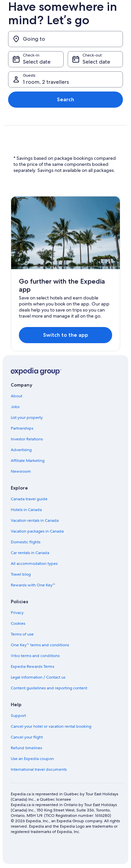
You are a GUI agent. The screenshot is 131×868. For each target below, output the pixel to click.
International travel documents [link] (39, 769)
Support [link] (18, 716)
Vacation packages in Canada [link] (37, 531)
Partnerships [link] (22, 428)
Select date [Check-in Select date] (37, 62)
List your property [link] (27, 418)
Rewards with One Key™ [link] (33, 585)
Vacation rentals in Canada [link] (35, 520)
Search (65, 99)
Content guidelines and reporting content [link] (49, 688)
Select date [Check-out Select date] (96, 62)
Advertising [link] (21, 450)
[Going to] (65, 39)
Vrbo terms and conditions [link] (35, 656)
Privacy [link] (17, 613)
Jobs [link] (15, 407)
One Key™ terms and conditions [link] (40, 645)
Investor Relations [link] (27, 439)
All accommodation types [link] (34, 564)
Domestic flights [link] (26, 542)
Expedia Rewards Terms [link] (32, 666)
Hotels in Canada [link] (26, 510)
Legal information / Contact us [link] (38, 677)
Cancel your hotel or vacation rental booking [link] (51, 726)
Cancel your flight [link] (27, 737)
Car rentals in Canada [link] (30, 553)
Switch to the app (66, 335)
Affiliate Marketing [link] (28, 461)
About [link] (17, 396)
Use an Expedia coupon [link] (32, 759)
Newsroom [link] (21, 471)
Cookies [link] (18, 623)
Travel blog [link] (21, 574)
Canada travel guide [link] (29, 499)
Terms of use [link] (22, 634)
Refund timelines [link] (26, 748)
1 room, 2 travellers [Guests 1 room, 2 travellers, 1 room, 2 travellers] (46, 82)
